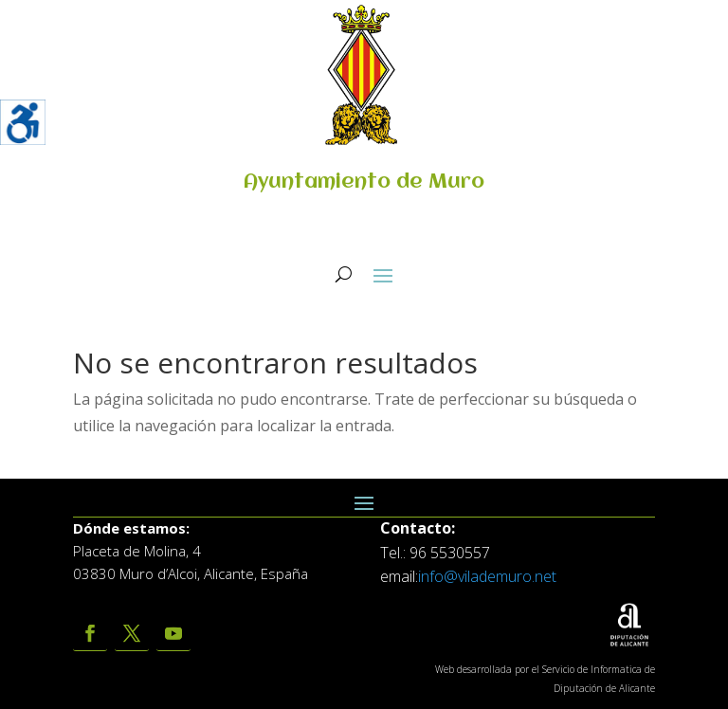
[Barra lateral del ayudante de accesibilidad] (23, 122)
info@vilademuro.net (487, 576)
